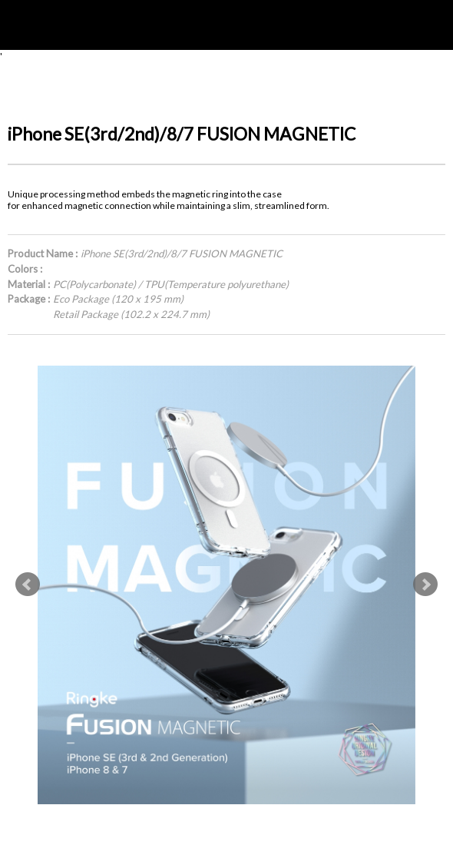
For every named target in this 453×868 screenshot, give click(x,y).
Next (425, 585)
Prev (28, 585)
